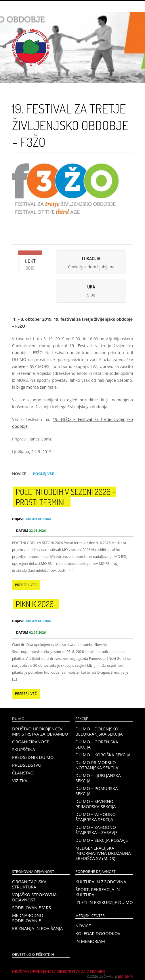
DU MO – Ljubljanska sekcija (98, 778)
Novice (83, 926)
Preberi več (26, 585)
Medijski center (90, 916)
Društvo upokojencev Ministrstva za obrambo (40, 731)
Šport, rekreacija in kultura (98, 892)
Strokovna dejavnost (33, 872)
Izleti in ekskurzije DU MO (104, 902)
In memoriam (90, 941)
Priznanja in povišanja (37, 928)
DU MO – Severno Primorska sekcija (96, 804)
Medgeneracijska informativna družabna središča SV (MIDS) (103, 853)
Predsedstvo (27, 765)
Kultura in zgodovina (101, 882)
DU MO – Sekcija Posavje (102, 840)
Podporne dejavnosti (96, 872)
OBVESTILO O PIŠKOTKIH (33, 955)
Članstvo (23, 773)
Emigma (125, 976)
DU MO (18, 719)
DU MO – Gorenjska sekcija (97, 744)
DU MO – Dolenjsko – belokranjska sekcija (99, 731)
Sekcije (82, 719)
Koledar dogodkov (98, 933)
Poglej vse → (46, 474)
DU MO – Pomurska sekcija (97, 791)
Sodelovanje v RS (32, 907)
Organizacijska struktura (29, 884)
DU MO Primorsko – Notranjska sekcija (97, 765)
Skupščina (24, 749)
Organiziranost (30, 742)
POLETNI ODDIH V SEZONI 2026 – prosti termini (66, 497)
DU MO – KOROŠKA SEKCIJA (103, 755)
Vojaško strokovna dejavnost (34, 897)
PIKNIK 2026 (35, 604)
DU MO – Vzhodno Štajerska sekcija (96, 817)
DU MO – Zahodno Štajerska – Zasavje (97, 830)
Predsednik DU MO (33, 757)
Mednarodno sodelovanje (28, 918)
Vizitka (20, 780)
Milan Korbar (32, 519)
